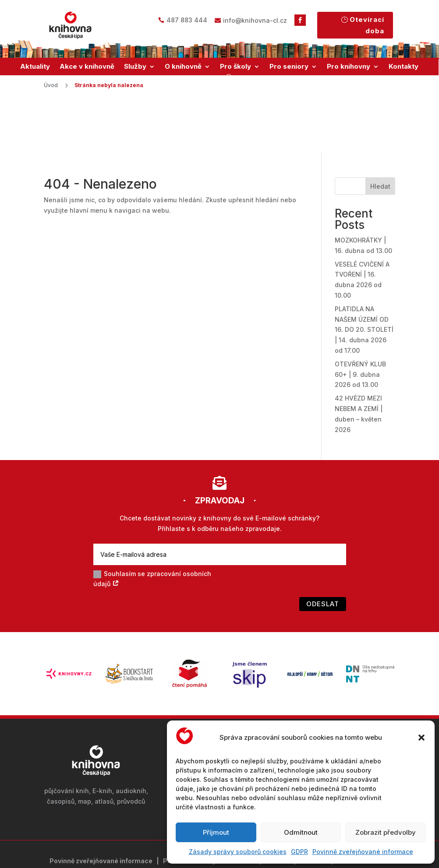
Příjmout (216, 832)
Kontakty (404, 67)
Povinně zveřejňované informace (363, 852)
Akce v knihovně (87, 67)
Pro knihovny (349, 67)
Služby (135, 67)
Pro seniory (289, 67)
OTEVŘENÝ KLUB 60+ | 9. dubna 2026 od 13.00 (360, 322)
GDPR (299, 852)
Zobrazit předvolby (386, 832)
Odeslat (323, 552)
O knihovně (183, 67)
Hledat (380, 134)
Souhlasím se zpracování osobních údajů (152, 526)
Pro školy (235, 67)
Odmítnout (301, 832)
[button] (421, 738)
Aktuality (35, 67)
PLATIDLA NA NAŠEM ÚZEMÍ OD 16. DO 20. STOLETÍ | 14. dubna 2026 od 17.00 (364, 277)
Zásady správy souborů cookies (238, 852)
